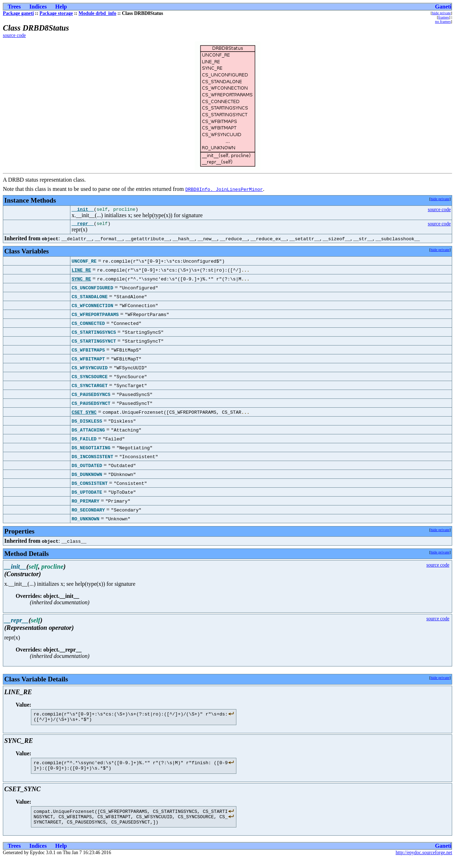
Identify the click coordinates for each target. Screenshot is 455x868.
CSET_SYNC (84, 414)
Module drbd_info (97, 13)
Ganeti (443, 7)
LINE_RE (81, 272)
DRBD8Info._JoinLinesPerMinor (224, 189)
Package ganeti (18, 13)
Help (61, 7)
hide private (441, 13)
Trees (14, 7)
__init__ (82, 210)
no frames (443, 21)
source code (14, 35)
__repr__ (82, 225)
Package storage (56, 13)
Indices (38, 7)
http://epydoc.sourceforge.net (424, 862)
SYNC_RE (81, 281)
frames (444, 17)
